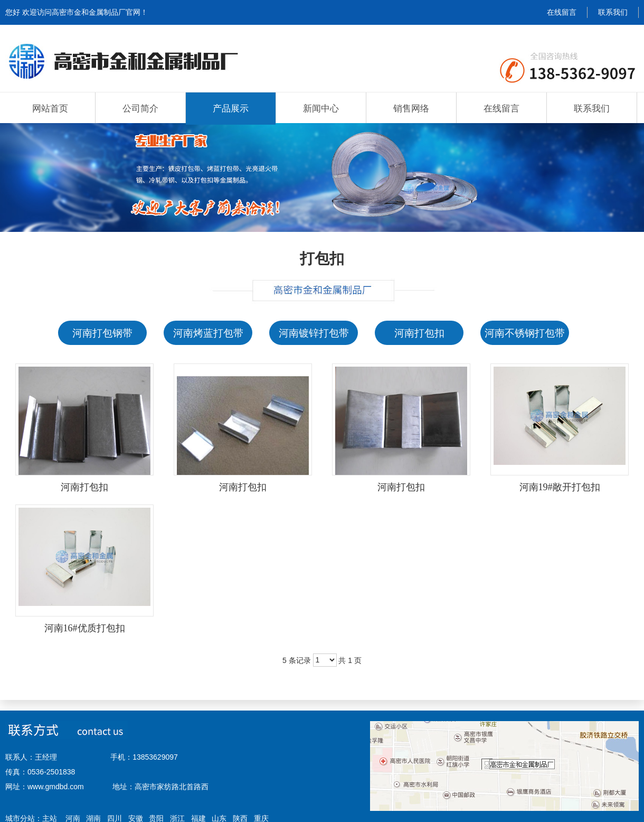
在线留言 (562, 12)
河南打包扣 (84, 487)
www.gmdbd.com (56, 787)
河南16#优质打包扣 (85, 628)
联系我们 (613, 12)
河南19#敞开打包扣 (560, 487)
